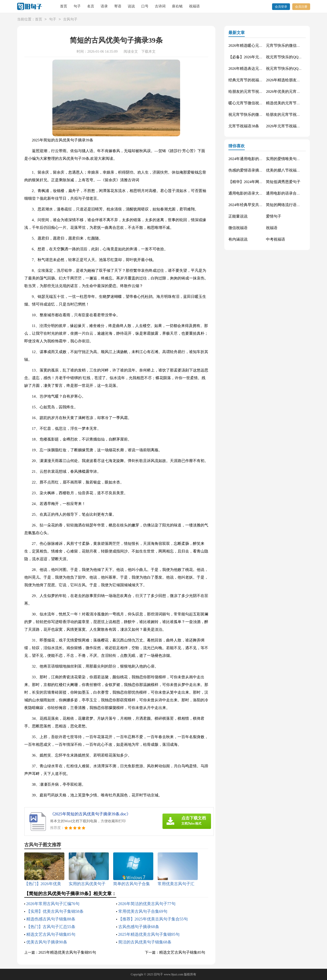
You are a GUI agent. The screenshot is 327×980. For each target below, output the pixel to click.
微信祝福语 (238, 228)
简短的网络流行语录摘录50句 (291, 205)
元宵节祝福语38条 (244, 126)
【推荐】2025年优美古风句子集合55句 (153, 919)
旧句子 (158, 974)
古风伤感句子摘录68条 (139, 927)
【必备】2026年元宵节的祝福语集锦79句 (263, 57)
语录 (104, 6)
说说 (131, 6)
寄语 (118, 6)
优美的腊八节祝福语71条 (287, 170)
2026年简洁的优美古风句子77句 (147, 904)
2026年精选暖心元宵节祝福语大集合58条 (263, 46)
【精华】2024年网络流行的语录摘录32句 (263, 182)
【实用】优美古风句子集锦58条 (55, 911)
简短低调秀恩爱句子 (283, 182)
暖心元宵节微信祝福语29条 (251, 103)
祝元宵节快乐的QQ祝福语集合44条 (296, 69)
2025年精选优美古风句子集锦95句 (149, 934)
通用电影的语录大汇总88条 (251, 193)
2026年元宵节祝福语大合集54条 (293, 126)
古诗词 (160, 6)
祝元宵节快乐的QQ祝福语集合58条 (296, 57)
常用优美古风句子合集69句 (143, 911)
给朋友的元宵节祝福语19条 (251, 92)
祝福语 (194, 6)
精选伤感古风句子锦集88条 (51, 919)
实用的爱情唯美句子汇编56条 (291, 159)
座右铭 (177, 6)
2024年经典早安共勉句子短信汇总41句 (261, 205)
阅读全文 (131, 52)
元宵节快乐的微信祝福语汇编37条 (295, 46)
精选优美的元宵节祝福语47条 (291, 103)
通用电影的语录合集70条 (287, 193)
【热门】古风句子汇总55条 (51, 927)
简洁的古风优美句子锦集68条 (145, 942)
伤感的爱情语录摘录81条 (249, 170)
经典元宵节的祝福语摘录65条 (253, 80)
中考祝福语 (276, 239)
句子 (77, 6)
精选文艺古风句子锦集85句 (51, 934)
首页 (64, 6)
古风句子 (70, 20)
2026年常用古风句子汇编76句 (53, 904)
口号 (145, 6)
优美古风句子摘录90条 (47, 942)
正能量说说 (238, 216)
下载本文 (148, 52)
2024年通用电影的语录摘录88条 (255, 159)
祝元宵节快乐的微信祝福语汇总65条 (259, 115)
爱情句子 (274, 216)
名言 (91, 6)
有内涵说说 (238, 239)
